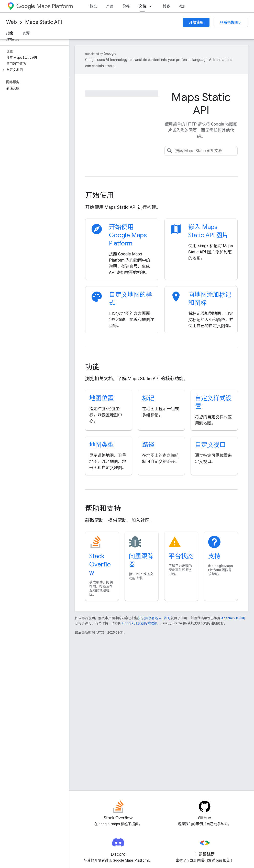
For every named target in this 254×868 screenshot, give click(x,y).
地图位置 (102, 398)
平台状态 (181, 556)
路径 (148, 445)
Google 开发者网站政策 (140, 623)
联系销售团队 (231, 22)
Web (12, 22)
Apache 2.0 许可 (233, 618)
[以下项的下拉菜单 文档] (152, 6)
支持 (214, 556)
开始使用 (196, 22)
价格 (126, 6)
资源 (26, 33)
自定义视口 (210, 445)
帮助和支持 (103, 508)
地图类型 (102, 445)
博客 (167, 6)
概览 (93, 6)
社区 (183, 6)
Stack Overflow (100, 564)
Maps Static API (43, 22)
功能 (92, 367)
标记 (148, 398)
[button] (33, 70)
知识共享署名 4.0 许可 (154, 618)
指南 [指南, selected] (10, 33)
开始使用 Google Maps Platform (128, 235)
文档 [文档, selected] (142, 6)
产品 (110, 6)
